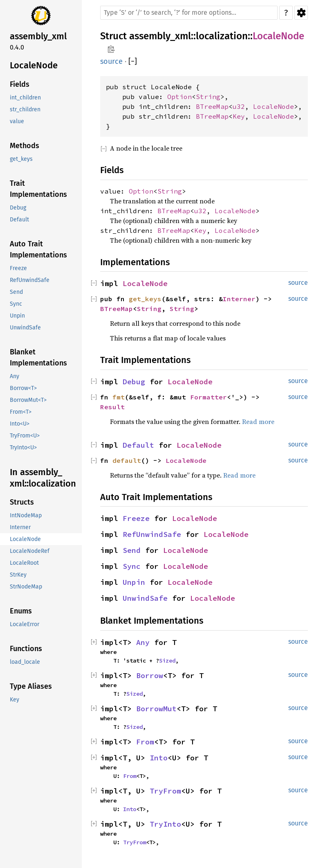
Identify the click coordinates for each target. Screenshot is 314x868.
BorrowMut (156, 709)
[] (133, 62)
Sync (132, 566)
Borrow (150, 675)
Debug (134, 382)
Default (138, 445)
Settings (301, 13)
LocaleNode (278, 36)
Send (132, 550)
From (145, 742)
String (208, 97)
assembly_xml (160, 36)
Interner (239, 299)
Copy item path (111, 49)
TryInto (165, 824)
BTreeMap (212, 106)
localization (222, 36)
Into (159, 758)
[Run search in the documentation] (189, 13)
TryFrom (165, 791)
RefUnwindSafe (152, 534)
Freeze (136, 518)
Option (179, 97)
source (111, 61)
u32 (239, 106)
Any (143, 642)
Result (112, 407)
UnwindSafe (145, 598)
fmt (119, 397)
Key (239, 116)
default (127, 460)
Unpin (134, 582)
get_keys (145, 299)
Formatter (209, 397)
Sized (167, 661)
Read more (258, 422)
